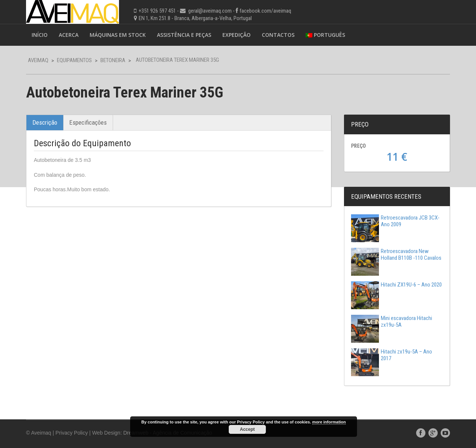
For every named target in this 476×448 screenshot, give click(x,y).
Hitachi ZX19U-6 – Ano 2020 (396, 285)
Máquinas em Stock (118, 35)
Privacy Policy (72, 433)
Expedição (237, 35)
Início (40, 35)
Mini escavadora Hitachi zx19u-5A (392, 321)
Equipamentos (74, 60)
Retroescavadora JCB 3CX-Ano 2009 (395, 221)
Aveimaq (38, 60)
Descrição (45, 122)
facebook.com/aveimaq (265, 11)
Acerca (69, 35)
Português (325, 35)
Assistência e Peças (184, 35)
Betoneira (113, 60)
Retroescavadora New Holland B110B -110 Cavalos (396, 255)
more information (329, 422)
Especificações (88, 122)
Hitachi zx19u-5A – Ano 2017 (392, 355)
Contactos (278, 35)
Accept (247, 429)
